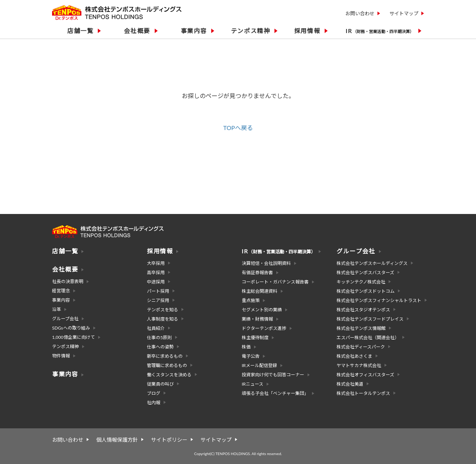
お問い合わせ (360, 13)
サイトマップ (404, 13)
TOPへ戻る (238, 128)
